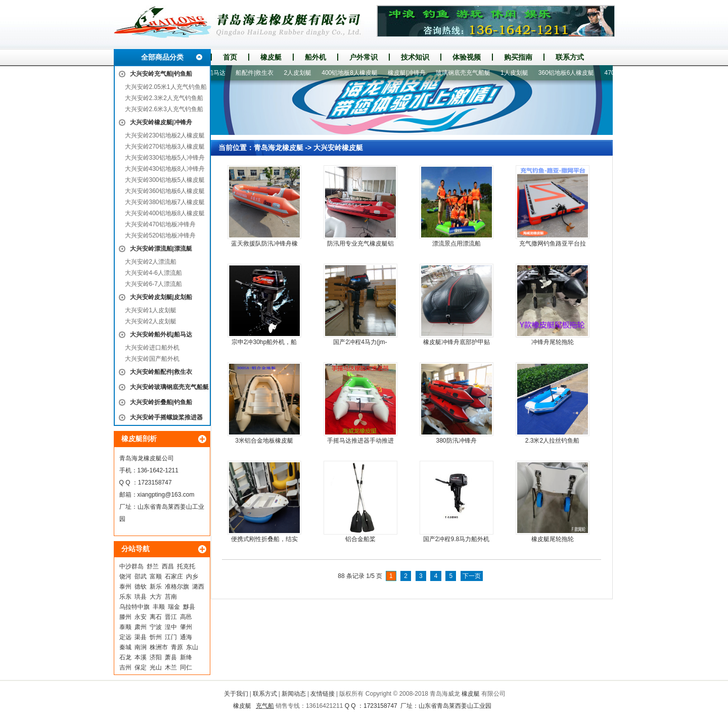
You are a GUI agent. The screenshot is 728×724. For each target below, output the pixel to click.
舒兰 (153, 566)
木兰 (171, 667)
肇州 (186, 627)
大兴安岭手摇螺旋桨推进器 (166, 417)
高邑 (186, 617)
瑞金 (174, 607)
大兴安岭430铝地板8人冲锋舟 (165, 169)
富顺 (156, 576)
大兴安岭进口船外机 (152, 348)
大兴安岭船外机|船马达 (161, 334)
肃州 (141, 627)
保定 (141, 667)
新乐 (156, 587)
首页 (230, 57)
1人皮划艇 (520, 73)
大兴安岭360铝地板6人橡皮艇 (165, 191)
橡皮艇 (271, 57)
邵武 (141, 576)
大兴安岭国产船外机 (152, 359)
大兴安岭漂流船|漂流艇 (161, 249)
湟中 (171, 627)
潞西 (198, 587)
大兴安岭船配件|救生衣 (161, 372)
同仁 (186, 667)
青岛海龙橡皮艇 (279, 148)
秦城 (125, 647)
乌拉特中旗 (134, 607)
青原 (177, 647)
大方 (156, 597)
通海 (186, 637)
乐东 (125, 597)
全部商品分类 (162, 57)
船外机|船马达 (212, 73)
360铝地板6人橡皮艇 (572, 73)
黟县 (189, 607)
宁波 (156, 627)
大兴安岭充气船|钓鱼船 (161, 74)
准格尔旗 (177, 587)
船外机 (315, 57)
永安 (141, 617)
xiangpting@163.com (166, 495)
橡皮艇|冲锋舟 (412, 73)
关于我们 (236, 694)
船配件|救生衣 (260, 73)
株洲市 (159, 647)
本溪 (141, 657)
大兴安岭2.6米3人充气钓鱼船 (164, 109)
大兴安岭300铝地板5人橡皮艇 (165, 180)
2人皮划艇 (304, 73)
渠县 (141, 637)
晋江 (171, 617)
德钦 (141, 587)
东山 (192, 647)
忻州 (156, 637)
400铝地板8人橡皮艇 (355, 73)
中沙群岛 (131, 566)
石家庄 (174, 576)
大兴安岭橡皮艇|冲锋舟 (161, 122)
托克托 (186, 566)
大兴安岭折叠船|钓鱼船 (161, 402)
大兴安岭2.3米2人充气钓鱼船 (164, 98)
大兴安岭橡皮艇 (338, 148)
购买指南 (518, 57)
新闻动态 (294, 694)
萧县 (171, 657)
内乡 (192, 576)
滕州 (125, 617)
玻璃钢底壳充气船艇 (469, 73)
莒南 (171, 597)
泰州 (125, 587)
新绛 (186, 657)
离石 (156, 617)
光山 (156, 667)
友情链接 (323, 694)
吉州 (125, 667)
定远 (125, 637)
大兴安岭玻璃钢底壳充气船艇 (169, 387)
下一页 (472, 576)
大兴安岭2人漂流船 (151, 262)
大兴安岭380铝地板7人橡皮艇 (165, 202)
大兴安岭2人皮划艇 (151, 321)
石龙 (125, 657)
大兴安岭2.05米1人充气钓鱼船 (166, 87)
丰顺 (159, 607)
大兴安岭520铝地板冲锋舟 (160, 235)
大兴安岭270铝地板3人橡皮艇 (165, 147)
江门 (171, 637)
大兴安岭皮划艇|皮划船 (161, 297)
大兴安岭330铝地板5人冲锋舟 (165, 158)
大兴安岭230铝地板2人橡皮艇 (165, 135)
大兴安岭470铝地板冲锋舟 (160, 224)
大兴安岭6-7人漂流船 (153, 284)
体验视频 (467, 57)
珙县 (141, 597)
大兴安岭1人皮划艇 (151, 310)
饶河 (125, 576)
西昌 (168, 566)
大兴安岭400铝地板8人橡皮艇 (165, 213)
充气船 (265, 706)
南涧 (141, 647)
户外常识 (363, 57)
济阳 (156, 657)
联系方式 (570, 57)
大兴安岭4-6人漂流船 (153, 273)
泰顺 (125, 627)
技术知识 (415, 57)
